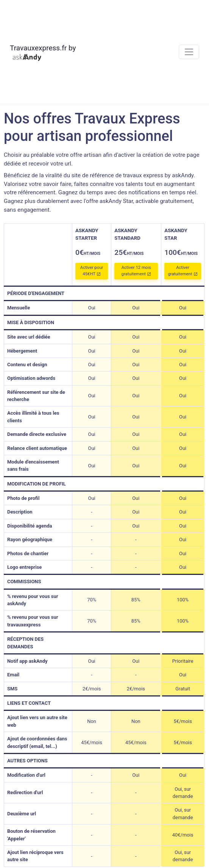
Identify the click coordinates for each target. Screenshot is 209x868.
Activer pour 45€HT (92, 271)
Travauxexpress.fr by (43, 52)
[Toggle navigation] (189, 52)
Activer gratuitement (182, 271)
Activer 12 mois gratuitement (136, 271)
